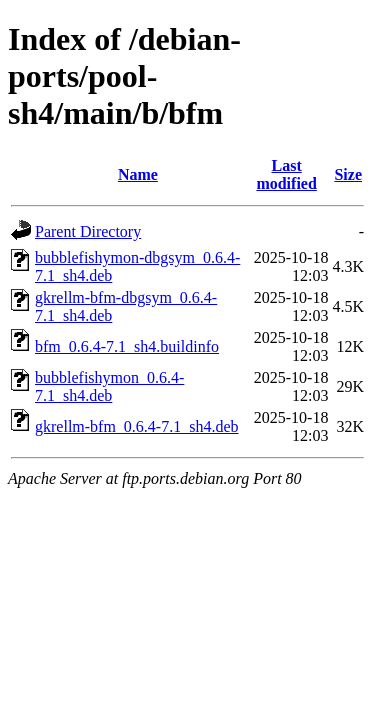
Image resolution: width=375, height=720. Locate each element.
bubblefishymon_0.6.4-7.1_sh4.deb (109, 386)
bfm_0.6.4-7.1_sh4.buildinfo (127, 346)
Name (138, 174)
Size (348, 174)
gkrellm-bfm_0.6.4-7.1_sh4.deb (137, 426)
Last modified (286, 174)
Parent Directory (88, 231)
